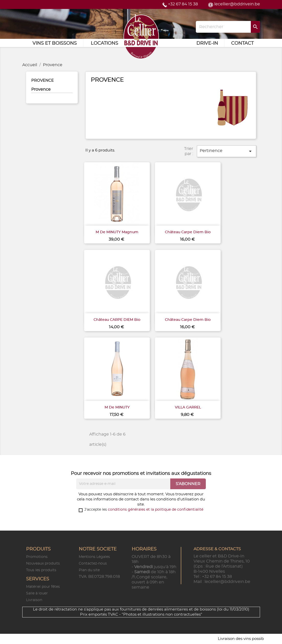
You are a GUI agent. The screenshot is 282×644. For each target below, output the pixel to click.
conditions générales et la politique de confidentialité (156, 510)
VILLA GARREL (188, 407)
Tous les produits (41, 570)
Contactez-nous (93, 564)
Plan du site (89, 570)
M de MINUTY (117, 407)
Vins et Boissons (55, 43)
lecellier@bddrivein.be (237, 4)
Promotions (37, 557)
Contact (242, 43)
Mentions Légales (94, 557)
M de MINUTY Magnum (117, 232)
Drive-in (207, 43)
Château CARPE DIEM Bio (117, 320)
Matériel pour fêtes (43, 587)
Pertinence (227, 151)
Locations (104, 43)
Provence (42, 81)
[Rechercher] (228, 27)
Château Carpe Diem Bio (188, 232)
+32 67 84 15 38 (183, 4)
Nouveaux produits (43, 564)
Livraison (34, 600)
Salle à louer (37, 593)
